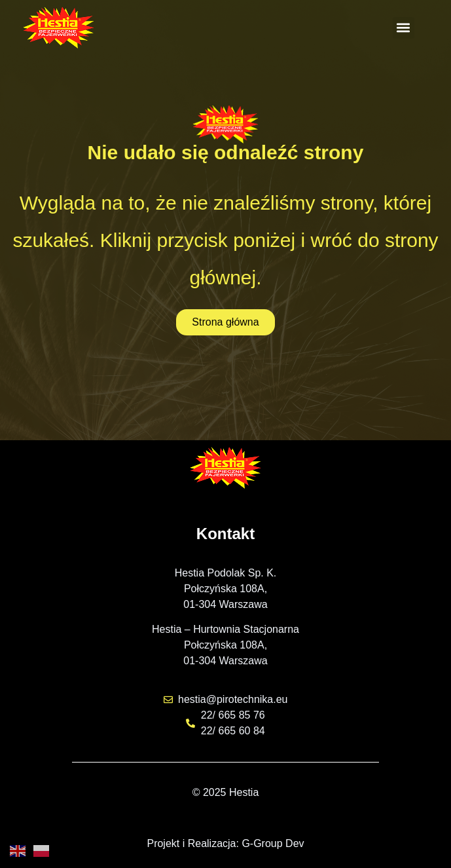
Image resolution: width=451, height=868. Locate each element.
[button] (404, 28)
